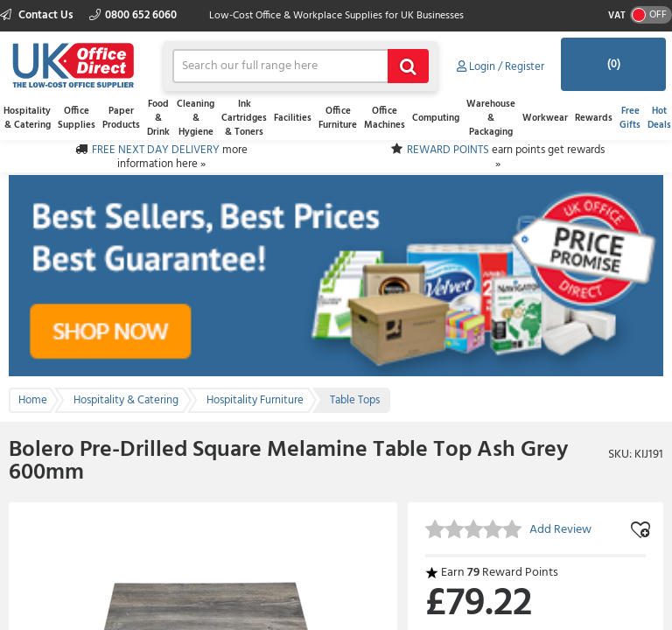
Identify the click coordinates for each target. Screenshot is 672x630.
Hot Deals (659, 118)
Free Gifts (630, 118)
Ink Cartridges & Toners (244, 118)
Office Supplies (77, 118)
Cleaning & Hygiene (196, 118)
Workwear (545, 118)
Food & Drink (158, 118)
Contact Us (38, 15)
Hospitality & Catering (27, 118)
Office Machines (385, 118)
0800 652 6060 (133, 15)
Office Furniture (338, 118)
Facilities (293, 118)
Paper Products (121, 118)
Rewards (594, 118)
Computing (436, 118)
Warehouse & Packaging (491, 118)
